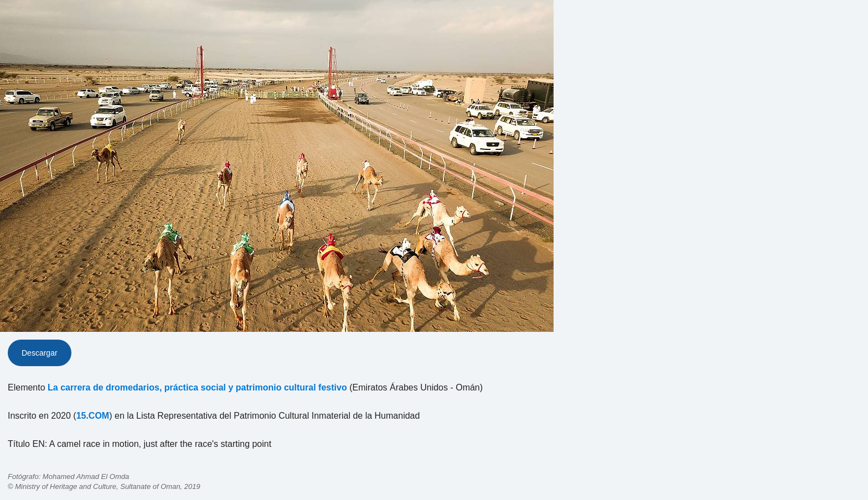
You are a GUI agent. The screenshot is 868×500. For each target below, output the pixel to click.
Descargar (40, 353)
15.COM (93, 416)
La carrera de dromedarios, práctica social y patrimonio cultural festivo (197, 387)
